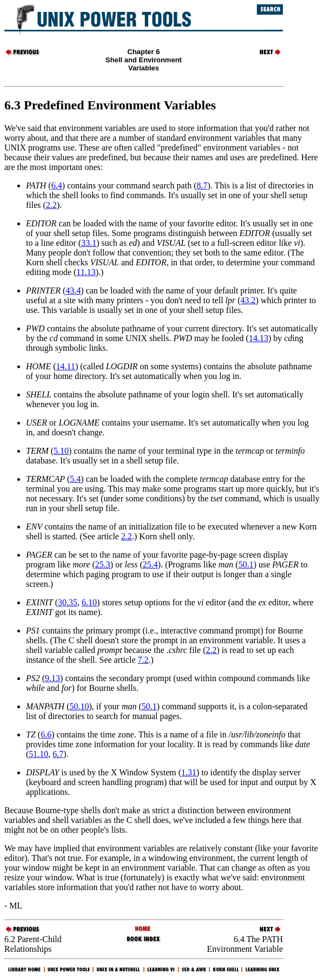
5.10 (61, 451)
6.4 (57, 185)
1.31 (189, 772)
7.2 (143, 660)
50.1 (246, 564)
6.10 (89, 602)
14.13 (259, 338)
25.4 (150, 564)
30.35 (68, 602)
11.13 (86, 272)
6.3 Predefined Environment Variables (110, 105)
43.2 (248, 300)
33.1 (89, 243)
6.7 (58, 754)
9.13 (52, 678)
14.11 (66, 366)
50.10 (79, 706)
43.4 (73, 290)
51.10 (38, 754)
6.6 (46, 734)
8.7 (202, 185)
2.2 (51, 205)
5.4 (75, 479)
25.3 (103, 564)
